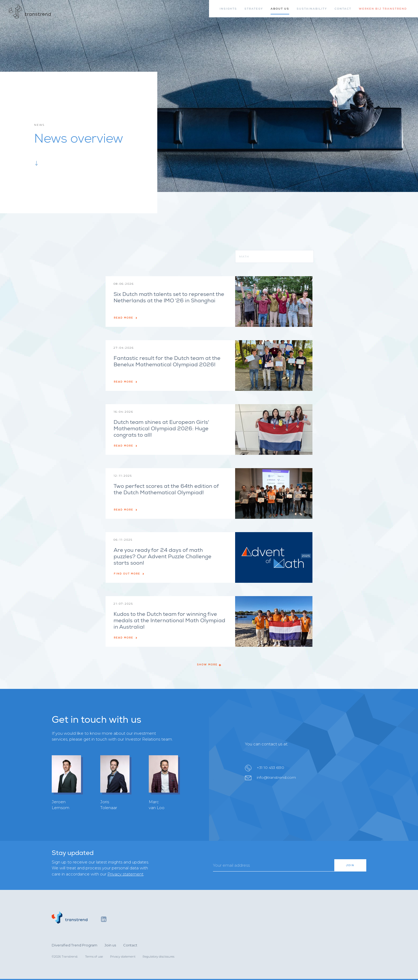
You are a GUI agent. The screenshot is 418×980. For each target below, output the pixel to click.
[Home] (30, 12)
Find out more (129, 574)
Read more (126, 318)
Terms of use (94, 957)
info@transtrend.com (276, 777)
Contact (130, 945)
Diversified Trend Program (75, 945)
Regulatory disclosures (158, 957)
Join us (110, 945)
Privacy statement (125, 874)
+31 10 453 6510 (270, 768)
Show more (209, 665)
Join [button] (350, 865)
